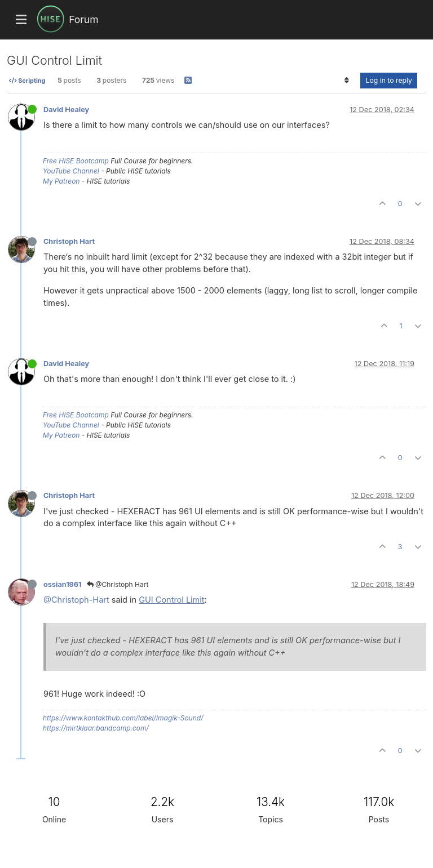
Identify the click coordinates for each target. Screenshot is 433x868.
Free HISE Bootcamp (76, 161)
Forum (83, 19)
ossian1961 (63, 584)
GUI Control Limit (171, 600)
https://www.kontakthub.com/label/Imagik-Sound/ (123, 718)
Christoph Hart (69, 241)
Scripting (27, 81)
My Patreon (61, 181)
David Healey (66, 110)
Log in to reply (389, 80)
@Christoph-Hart (76, 600)
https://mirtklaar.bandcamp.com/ (96, 728)
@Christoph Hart (118, 584)
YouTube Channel (71, 171)
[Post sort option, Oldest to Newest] (346, 81)
